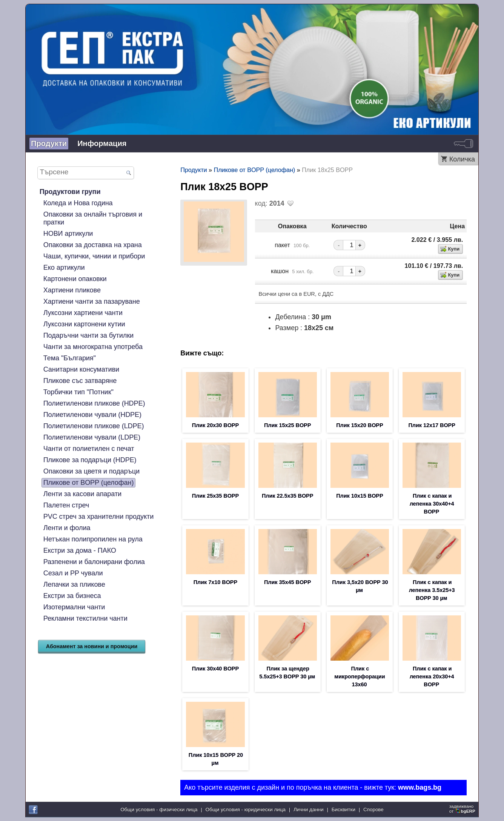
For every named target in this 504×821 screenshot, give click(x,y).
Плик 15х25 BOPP (287, 425)
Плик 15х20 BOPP (360, 425)
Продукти (49, 143)
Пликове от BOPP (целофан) (89, 483)
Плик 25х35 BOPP (215, 496)
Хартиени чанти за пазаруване (92, 301)
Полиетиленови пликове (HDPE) (94, 403)
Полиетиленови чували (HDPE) (92, 415)
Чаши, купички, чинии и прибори (94, 256)
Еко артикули (64, 268)
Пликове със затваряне (80, 381)
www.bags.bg (420, 787)
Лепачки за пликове (74, 584)
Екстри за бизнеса (72, 596)
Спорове (373, 809)
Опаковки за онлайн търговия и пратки (93, 218)
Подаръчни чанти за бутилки (88, 335)
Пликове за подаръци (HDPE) (90, 460)
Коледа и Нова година (78, 203)
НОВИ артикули (68, 234)
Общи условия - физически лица (159, 809)
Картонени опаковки (75, 279)
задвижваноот (463, 809)
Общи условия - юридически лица (245, 809)
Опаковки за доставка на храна (93, 245)
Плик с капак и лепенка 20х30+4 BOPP (432, 676)
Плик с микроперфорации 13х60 (360, 676)
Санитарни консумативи (81, 369)
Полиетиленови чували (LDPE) (92, 437)
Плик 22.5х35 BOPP (287, 496)
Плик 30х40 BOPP (215, 669)
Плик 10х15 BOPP (360, 496)
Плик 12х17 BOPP (432, 425)
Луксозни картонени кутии (84, 324)
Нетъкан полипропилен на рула (93, 539)
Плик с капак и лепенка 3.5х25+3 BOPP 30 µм (432, 590)
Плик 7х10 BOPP (215, 582)
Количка (462, 159)
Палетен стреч (66, 505)
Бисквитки (343, 809)
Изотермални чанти (74, 607)
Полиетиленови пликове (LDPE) (94, 426)
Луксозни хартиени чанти (83, 313)
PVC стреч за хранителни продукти (99, 517)
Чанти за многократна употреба (93, 347)
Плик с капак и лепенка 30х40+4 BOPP (432, 504)
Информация (102, 143)
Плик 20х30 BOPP (215, 425)
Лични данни (309, 809)
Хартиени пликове (72, 290)
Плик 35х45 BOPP (287, 582)
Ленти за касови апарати (82, 494)
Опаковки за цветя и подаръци (91, 471)
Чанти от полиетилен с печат (89, 449)
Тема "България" (70, 358)
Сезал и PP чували (73, 573)
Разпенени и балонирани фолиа (94, 562)
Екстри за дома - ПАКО (80, 550)
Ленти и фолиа (67, 528)
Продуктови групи (70, 192)
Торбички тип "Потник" (78, 392)
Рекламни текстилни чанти (85, 618)
